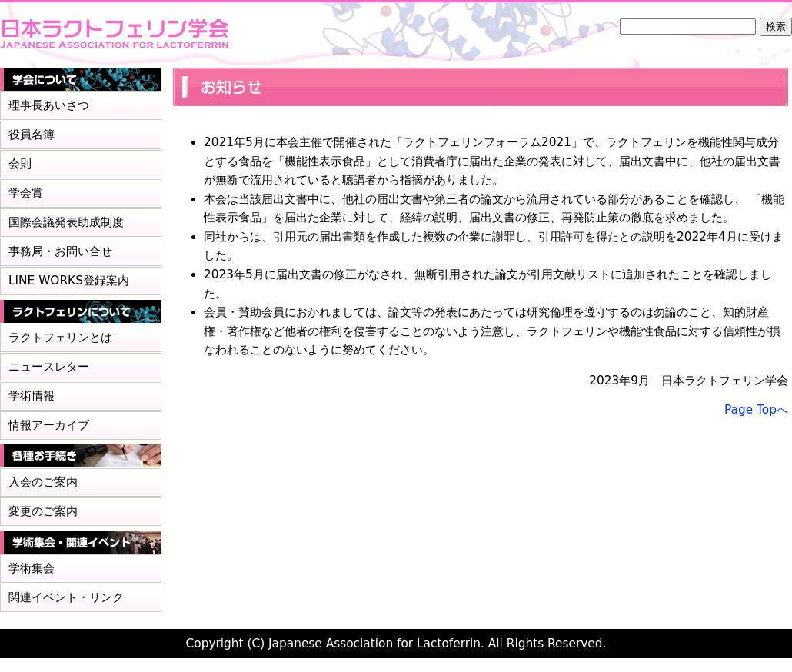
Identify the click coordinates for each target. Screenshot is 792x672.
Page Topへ (756, 410)
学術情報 (32, 396)
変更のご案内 (43, 511)
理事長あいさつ (49, 105)
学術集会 (32, 568)
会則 (20, 164)
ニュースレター (49, 367)
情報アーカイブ (49, 425)
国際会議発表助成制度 (66, 222)
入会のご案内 (43, 482)
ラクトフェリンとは (60, 338)
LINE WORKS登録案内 (69, 281)
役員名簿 (32, 135)
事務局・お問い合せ (60, 251)
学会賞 (26, 193)
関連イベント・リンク (66, 597)
